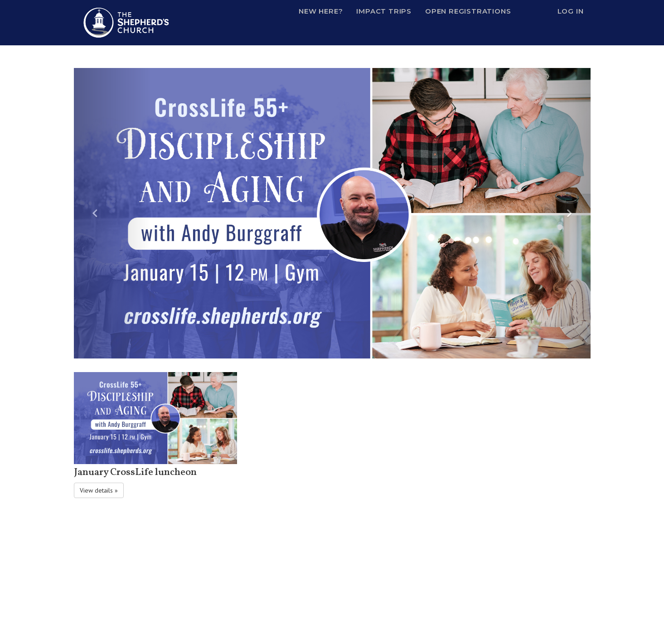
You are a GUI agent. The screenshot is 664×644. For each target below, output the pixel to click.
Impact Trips (384, 11)
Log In (571, 11)
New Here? (321, 11)
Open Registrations (468, 11)
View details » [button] (99, 490)
